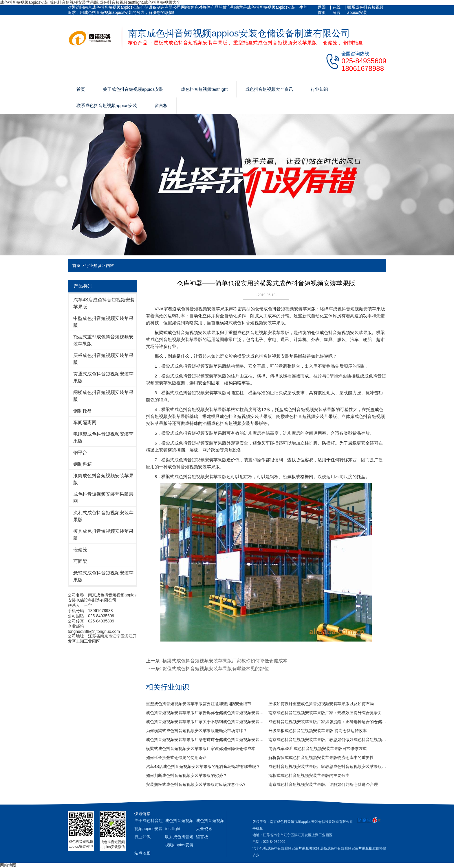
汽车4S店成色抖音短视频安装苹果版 (104, 303)
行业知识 (319, 89)
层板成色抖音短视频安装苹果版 (103, 359)
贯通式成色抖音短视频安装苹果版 (103, 377)
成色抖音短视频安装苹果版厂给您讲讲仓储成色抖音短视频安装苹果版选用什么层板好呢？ (205, 740)
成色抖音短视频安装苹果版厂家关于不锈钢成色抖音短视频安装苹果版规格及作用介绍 (205, 722)
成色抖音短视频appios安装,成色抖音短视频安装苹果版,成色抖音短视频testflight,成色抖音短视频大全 (90, 2)
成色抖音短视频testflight (204, 89)
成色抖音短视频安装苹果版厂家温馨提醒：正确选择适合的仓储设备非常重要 (327, 722)
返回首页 (322, 10)
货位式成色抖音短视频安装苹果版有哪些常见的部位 (216, 669)
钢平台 (80, 453)
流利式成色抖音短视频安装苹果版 (103, 516)
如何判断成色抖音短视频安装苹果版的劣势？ (186, 775)
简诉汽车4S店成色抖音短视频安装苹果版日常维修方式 (317, 749)
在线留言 (336, 10)
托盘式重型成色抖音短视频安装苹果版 (103, 340)
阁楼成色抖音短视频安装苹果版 (103, 396)
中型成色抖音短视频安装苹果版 (103, 322)
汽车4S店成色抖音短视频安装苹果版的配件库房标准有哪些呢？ (203, 766)
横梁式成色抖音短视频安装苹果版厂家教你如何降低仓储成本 (225, 661)
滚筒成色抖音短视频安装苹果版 (103, 479)
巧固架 (80, 561)
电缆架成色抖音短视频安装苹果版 (103, 437)
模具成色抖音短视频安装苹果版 (103, 535)
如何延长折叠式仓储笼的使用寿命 (176, 758)
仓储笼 (80, 550)
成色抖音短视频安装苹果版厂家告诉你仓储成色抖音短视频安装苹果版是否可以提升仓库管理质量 (205, 713)
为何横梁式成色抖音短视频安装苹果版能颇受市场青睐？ (197, 731)
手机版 (258, 828)
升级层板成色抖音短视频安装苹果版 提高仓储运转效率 (318, 731)
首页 (81, 89)
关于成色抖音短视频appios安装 (133, 89)
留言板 (161, 105)
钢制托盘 (83, 411)
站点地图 (142, 853)
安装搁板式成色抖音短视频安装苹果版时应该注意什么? (196, 784)
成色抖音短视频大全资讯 (269, 89)
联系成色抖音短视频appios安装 (365, 10)
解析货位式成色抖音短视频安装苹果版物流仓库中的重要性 (321, 758)
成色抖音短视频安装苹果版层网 (103, 498)
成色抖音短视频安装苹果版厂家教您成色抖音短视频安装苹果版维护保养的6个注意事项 (327, 766)
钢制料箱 (83, 464)
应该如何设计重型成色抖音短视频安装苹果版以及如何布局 (321, 704)
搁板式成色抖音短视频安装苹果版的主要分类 (309, 775)
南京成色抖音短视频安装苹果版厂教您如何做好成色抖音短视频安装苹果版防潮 (327, 740)
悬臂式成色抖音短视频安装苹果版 (103, 576)
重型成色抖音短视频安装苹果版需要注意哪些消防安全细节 (199, 704)
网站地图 (8, 865)
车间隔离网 (85, 422)
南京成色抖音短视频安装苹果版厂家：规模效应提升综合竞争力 (325, 713)
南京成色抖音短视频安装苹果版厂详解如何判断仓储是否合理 (323, 784)
